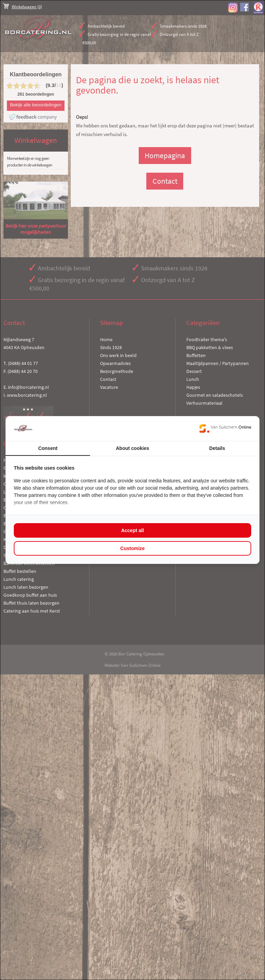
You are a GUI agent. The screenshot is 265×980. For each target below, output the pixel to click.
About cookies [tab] (132, 448)
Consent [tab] (48, 448)
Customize (133, 548)
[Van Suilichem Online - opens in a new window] (225, 429)
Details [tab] (217, 448)
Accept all (132, 530)
